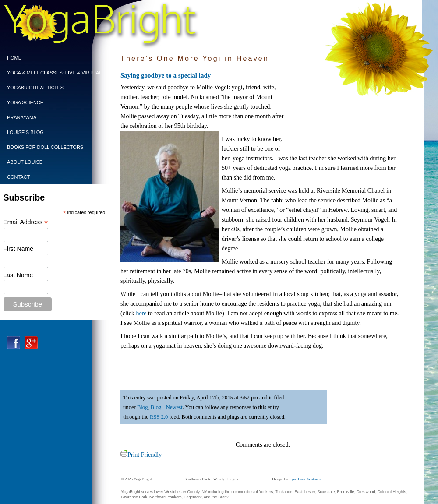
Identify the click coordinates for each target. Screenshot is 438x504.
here (141, 313)
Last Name (18, 275)
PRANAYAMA (22, 117)
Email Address (26, 222)
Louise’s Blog (25, 132)
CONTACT (18, 177)
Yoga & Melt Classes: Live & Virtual (52, 73)
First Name (18, 249)
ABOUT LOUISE (25, 162)
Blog (143, 407)
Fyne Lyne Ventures (305, 479)
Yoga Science (25, 102)
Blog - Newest (167, 407)
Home (14, 58)
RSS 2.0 (159, 417)
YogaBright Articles (35, 88)
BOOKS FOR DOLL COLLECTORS (45, 147)
